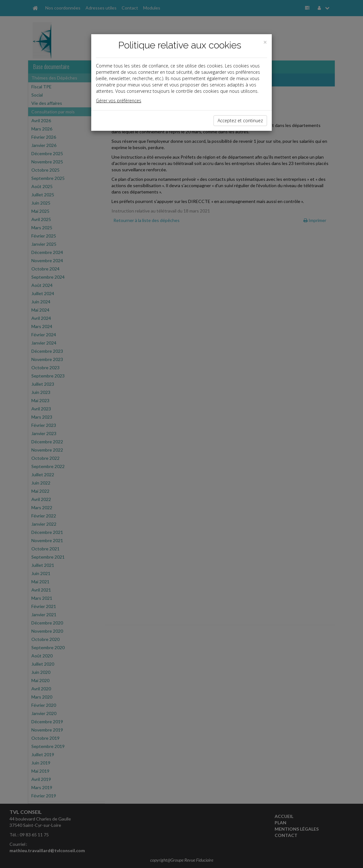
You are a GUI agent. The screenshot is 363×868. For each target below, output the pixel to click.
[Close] (265, 42)
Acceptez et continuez (240, 120)
